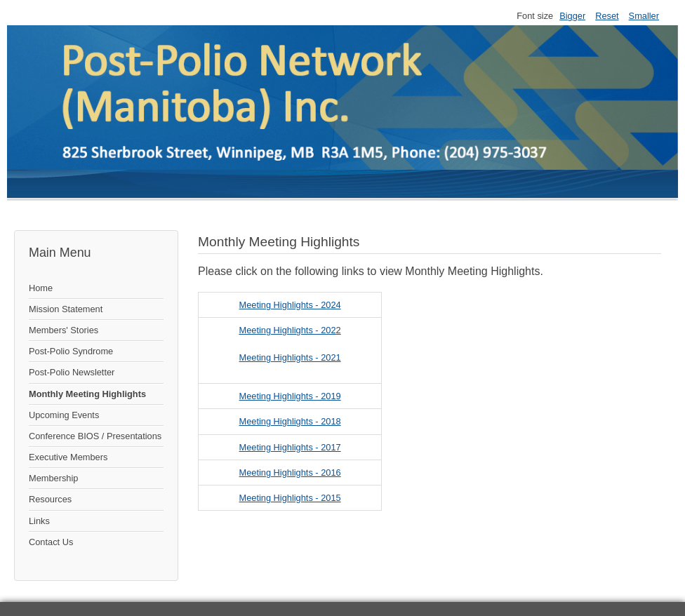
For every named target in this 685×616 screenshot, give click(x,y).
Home (41, 288)
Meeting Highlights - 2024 (290, 305)
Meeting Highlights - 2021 (290, 357)
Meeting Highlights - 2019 (290, 396)
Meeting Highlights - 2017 (290, 447)
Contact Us (51, 542)
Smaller (644, 16)
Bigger (572, 16)
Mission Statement (66, 309)
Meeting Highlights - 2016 (290, 473)
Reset (607, 16)
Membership (53, 478)
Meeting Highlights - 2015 (290, 498)
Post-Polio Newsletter (72, 372)
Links (39, 521)
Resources (50, 499)
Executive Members (68, 457)
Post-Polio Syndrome (71, 351)
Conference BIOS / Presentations (95, 436)
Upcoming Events (64, 415)
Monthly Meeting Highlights (87, 394)
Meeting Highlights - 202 (288, 330)
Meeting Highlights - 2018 (290, 421)
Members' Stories (64, 330)
